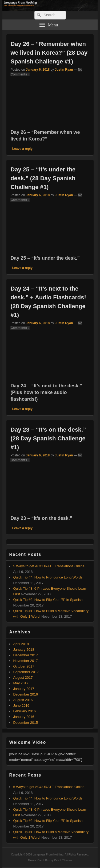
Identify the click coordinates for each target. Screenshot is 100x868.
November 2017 (25, 661)
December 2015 (25, 723)
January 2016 (24, 717)
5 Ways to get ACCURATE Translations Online (49, 566)
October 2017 (24, 666)
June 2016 (21, 706)
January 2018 (24, 650)
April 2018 (21, 644)
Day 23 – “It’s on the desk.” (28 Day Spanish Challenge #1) (48, 438)
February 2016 (24, 711)
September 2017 (26, 672)
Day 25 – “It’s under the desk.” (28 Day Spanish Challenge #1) (43, 178)
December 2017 (25, 655)
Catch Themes (63, 860)
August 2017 (23, 678)
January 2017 (24, 689)
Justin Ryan (64, 70)
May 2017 (21, 683)
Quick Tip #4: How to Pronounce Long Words (48, 577)
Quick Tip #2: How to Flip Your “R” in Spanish (48, 600)
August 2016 (23, 700)
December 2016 (25, 694)
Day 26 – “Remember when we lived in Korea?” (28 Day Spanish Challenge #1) (49, 53)
